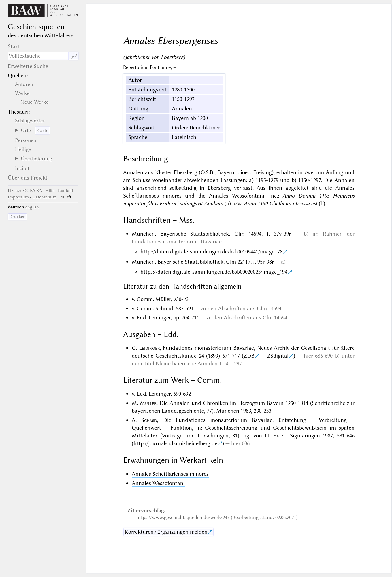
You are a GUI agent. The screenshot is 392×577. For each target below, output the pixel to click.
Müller (148, 403)
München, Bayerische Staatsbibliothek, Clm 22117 (191, 262)
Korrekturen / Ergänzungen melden (166, 532)
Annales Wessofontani (237, 196)
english (32, 207)
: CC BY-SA (25, 191)
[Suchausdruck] (38, 56)
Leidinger (149, 348)
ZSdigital (278, 356)
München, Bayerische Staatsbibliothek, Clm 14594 (197, 234)
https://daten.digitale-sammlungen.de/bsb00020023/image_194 (214, 272)
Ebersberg (185, 172)
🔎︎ (74, 56)
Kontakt (66, 191)
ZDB (249, 356)
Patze (280, 436)
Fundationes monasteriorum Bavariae (177, 241)
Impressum (18, 197)
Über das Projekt (28, 178)
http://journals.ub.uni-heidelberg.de (175, 443)
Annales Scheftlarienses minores (170, 474)
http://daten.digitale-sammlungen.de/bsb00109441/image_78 (211, 252)
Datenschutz (44, 197)
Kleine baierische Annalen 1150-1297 (199, 363)
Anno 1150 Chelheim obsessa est (281, 203)
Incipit (22, 168)
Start (14, 46)
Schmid (149, 420)
